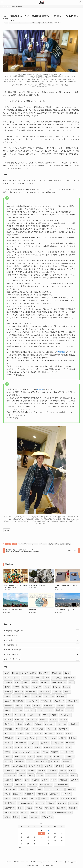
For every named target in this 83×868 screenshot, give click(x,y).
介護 (45, 780)
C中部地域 (43, 640)
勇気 (54, 715)
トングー (33, 743)
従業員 (59, 710)
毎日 (7, 799)
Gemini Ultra (20, 743)
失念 (31, 757)
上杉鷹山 (19, 720)
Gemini (67, 687)
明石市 (54, 752)
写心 (26, 729)
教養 (26, 682)
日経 (43, 813)
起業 (29, 733)
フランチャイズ (29, 673)
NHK (7, 687)
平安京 (25, 813)
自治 (7, 710)
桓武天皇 (49, 808)
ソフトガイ (58, 743)
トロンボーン (10, 789)
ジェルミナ (59, 701)
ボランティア (35, 766)
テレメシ (26, 678)
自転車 (14, 544)
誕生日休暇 (73, 701)
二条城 (23, 789)
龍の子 (37, 706)
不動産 (18, 780)
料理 (63, 771)
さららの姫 (65, 715)
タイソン (61, 724)
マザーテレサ (67, 752)
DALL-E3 (57, 673)
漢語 (39, 757)
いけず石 (32, 785)
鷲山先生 (9, 771)
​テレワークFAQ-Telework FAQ (57, 862)
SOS (26, 696)
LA (18, 729)
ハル (18, 682)
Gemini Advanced (25, 803)
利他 (7, 696)
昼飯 (72, 771)
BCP (30, 761)
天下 (7, 752)
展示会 (8, 720)
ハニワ (69, 766)
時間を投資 (61, 352)
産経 (34, 813)
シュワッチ (49, 696)
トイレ (56, 687)
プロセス (36, 696)
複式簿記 (55, 761)
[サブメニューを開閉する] (77, 631)
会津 (7, 817)
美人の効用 (47, 817)
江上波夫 (74, 803)
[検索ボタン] (81, 2)
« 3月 (19, 848)
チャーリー (20, 715)
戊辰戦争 (63, 729)
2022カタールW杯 (69, 799)
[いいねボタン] (5, 530)
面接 (31, 775)
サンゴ (8, 785)
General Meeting (59, 682)
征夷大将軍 (10, 808)
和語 (48, 757)
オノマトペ (10, 733)
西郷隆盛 (73, 808)
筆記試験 (9, 738)
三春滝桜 (9, 706)
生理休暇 (73, 724)
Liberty (8, 743)
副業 (19, 706)
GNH (69, 733)
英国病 (44, 799)
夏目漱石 (61, 808)
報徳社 (62, 738)
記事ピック (46, 701)
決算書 (45, 23)
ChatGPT (44, 673)
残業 (67, 692)
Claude (8, 682)
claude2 (70, 743)
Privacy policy (72, 862)
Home (9, 862)
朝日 (16, 799)
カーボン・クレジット (54, 789)
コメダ (69, 710)
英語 (29, 808)
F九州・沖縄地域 (43, 654)
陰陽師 (39, 724)
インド (59, 747)
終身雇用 (62, 696)
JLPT (40, 775)
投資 (70, 706)
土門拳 (75, 780)
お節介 (18, 747)
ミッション (32, 720)
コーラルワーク (43, 659)
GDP (16, 687)
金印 (21, 808)
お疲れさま (69, 678)
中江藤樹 (53, 771)
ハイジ (8, 747)
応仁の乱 (64, 775)
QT (7, 766)
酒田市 (28, 747)
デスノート (21, 738)
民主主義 (29, 794)
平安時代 (66, 794)
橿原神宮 (45, 743)
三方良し (34, 23)
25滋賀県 (8, 544)
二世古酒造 (42, 794)
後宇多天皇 (10, 803)
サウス (64, 720)
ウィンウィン (19, 23)
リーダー (17, 710)
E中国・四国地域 (43, 650)
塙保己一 (9, 724)
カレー (32, 771)
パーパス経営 (38, 729)
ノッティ (52, 729)
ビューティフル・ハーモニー (60, 813)
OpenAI (70, 757)
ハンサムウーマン (45, 710)
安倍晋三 (54, 794)
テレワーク (31, 692)
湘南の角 (9, 729)
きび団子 (48, 766)
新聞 (35, 682)
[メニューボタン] (2, 2)
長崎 (7, 794)
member (45, 682)
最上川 (73, 738)
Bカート (19, 692)
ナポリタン (20, 757)
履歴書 (8, 692)
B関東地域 (43, 636)
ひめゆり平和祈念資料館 (14, 701)
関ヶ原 (61, 706)
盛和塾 (28, 724)
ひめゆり (57, 692)
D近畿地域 (43, 645)
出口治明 (71, 789)
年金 (24, 817)
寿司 (68, 747)
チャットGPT (41, 761)
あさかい (37, 687)
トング (8, 761)
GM (67, 673)
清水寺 (34, 799)
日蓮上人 (17, 794)
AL (71, 682)
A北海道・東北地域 (43, 631)
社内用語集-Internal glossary (38, 862)
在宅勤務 (50, 724)
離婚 (16, 817)
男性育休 (67, 761)
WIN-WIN (12, 23)
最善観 (43, 720)
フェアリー (44, 692)
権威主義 (21, 771)
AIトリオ (57, 678)
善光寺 (54, 799)
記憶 (53, 780)
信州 (45, 752)
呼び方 (35, 780)
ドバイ (17, 696)
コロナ (8, 715)
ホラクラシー (10, 775)
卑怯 (74, 775)
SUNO (38, 808)
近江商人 (50, 23)
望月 (24, 799)
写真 (46, 715)
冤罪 (21, 733)
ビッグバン (51, 775)
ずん (22, 775)
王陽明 (8, 757)
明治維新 (50, 733)
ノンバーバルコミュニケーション (26, 752)
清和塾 (42, 771)
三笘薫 (51, 803)
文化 (19, 724)
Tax (32, 738)
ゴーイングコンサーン (47, 738)
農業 (38, 747)
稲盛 (28, 706)
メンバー (40, 803)
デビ (47, 687)
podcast (37, 678)
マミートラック (61, 785)
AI (7, 673)
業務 (32, 789)
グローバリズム (11, 813)
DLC (7, 23)
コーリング (20, 785)
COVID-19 (30, 710)
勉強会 (8, 780)
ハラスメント (27, 23)
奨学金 (40, 23)
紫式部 (39, 733)
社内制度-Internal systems (20, 862)
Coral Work (32, 701)
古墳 (60, 733)
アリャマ (48, 747)
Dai (47, 678)
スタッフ (62, 803)
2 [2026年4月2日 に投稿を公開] (48, 830)
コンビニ (35, 817)
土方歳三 (58, 757)
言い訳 (54, 720)
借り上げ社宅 (46, 785)
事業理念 (64, 780)
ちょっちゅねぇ (19, 766)
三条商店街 (49, 706)
